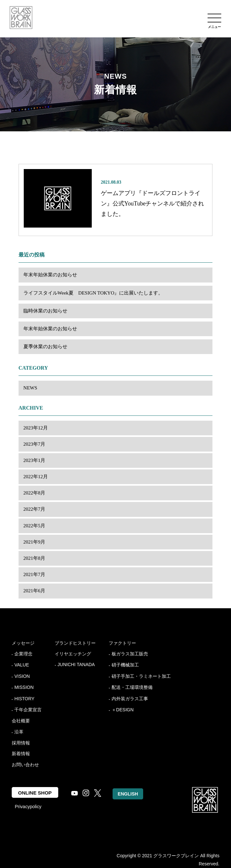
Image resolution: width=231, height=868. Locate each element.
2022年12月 (36, 477)
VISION (22, 676)
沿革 (19, 732)
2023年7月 (34, 444)
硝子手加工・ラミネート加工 (141, 676)
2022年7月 (34, 509)
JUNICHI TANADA (76, 664)
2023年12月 (36, 428)
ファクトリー (122, 643)
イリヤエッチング (73, 654)
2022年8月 (34, 493)
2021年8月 (34, 558)
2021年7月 (34, 574)
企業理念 (23, 654)
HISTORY (24, 699)
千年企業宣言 (28, 710)
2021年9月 (34, 542)
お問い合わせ (25, 765)
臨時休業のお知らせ (45, 311)
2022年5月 (34, 526)
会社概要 (21, 721)
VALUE (22, 665)
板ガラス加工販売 (130, 654)
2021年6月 (34, 591)
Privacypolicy (28, 807)
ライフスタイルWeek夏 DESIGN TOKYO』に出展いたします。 (93, 293)
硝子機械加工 (125, 665)
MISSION (24, 687)
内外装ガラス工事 (130, 699)
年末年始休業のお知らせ (50, 275)
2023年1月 (34, 460)
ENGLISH (128, 794)
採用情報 (21, 743)
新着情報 (21, 754)
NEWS (30, 388)
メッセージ (23, 643)
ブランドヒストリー (75, 643)
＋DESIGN (123, 710)
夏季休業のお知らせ (45, 347)
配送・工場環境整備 (132, 687)
